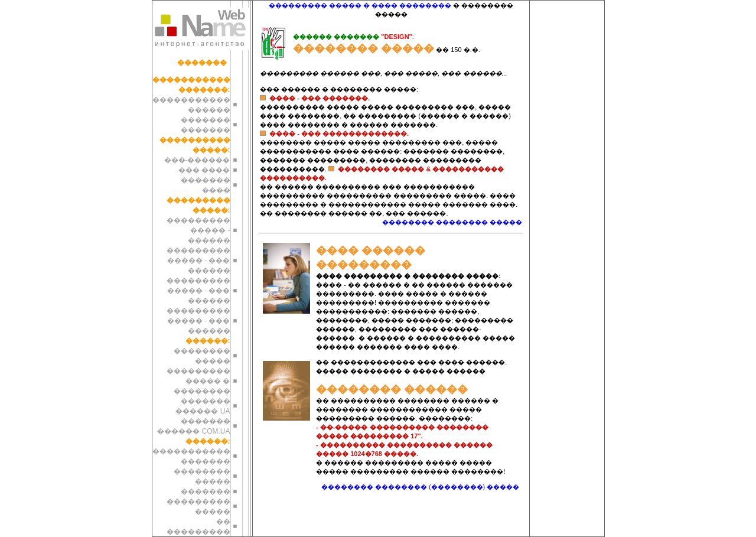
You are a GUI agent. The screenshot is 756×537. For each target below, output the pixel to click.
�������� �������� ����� (452, 222)
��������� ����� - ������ (198, 230)
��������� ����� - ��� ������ (198, 261)
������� (202, 63)
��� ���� (204, 170)
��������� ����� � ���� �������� (360, 5)
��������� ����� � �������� (198, 381)
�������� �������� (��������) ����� (421, 487)
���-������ (197, 160)
